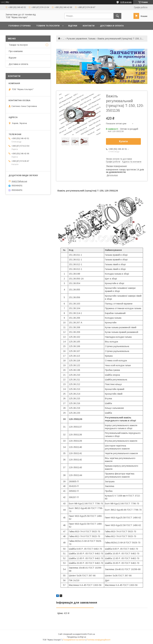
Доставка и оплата (112, 26)
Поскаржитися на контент (74, 640)
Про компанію (16, 51)
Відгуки (73, 26)
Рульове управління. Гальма (81, 39)
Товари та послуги (48, 26)
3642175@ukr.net (19, 181)
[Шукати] (117, 16)
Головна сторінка (20, 26)
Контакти (89, 26)
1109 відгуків (126, 2)
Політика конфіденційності (99, 640)
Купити (123, 141)
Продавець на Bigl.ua (76, 637)
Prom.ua (91, 634)
